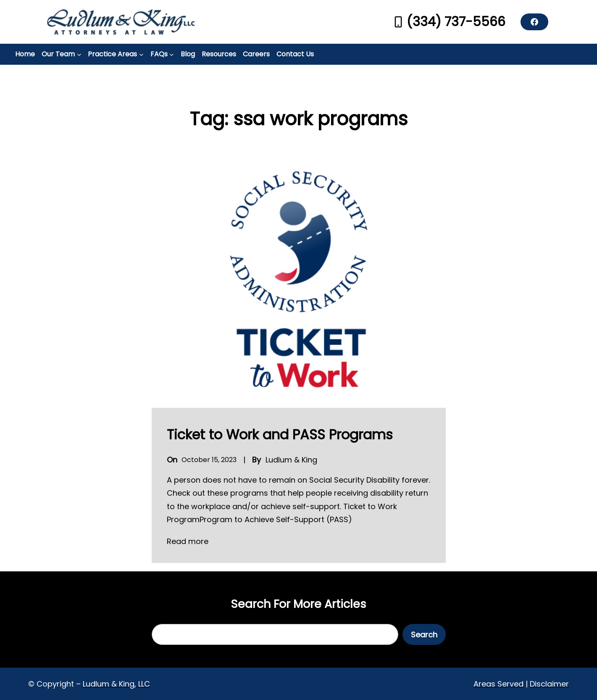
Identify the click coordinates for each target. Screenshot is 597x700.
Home (25, 54)
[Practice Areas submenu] (141, 54)
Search (424, 635)
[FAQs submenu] (172, 54)
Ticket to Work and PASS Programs (280, 435)
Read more (188, 541)
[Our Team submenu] (79, 54)
